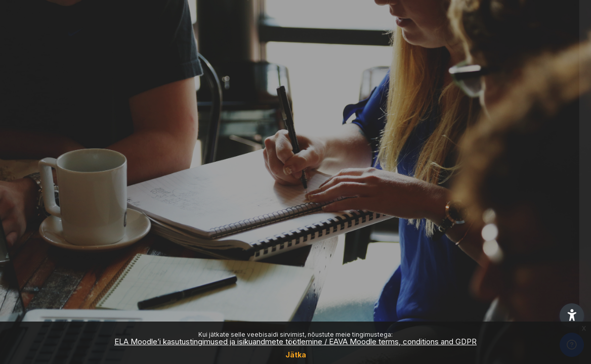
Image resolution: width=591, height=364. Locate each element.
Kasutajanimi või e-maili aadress (452, 123)
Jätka (296, 355)
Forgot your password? (539, 225)
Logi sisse (484, 254)
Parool (405, 175)
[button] (572, 315)
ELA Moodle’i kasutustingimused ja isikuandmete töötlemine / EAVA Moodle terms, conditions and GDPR (296, 342)
